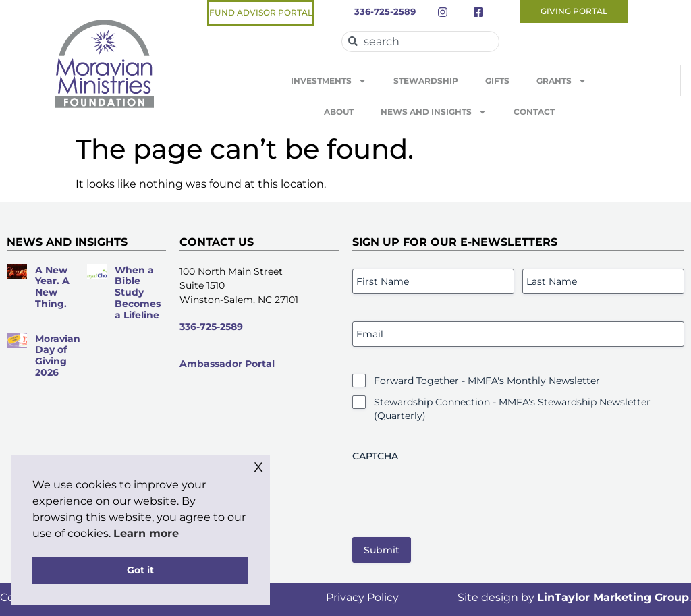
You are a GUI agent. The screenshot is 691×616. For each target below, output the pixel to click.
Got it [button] (140, 570)
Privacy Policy (362, 597)
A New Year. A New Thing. (52, 287)
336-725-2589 (211, 327)
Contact (534, 112)
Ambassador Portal (227, 364)
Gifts (497, 81)
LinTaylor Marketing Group (613, 597)
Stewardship (426, 81)
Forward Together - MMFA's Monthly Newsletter (487, 381)
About (339, 112)
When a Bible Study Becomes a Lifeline (138, 292)
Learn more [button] (146, 533)
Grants (561, 81)
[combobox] (420, 41)
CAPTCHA (375, 456)
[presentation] (455, 495)
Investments (329, 81)
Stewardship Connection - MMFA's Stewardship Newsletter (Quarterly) (512, 409)
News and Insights (434, 112)
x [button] (258, 465)
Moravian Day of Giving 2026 (58, 356)
